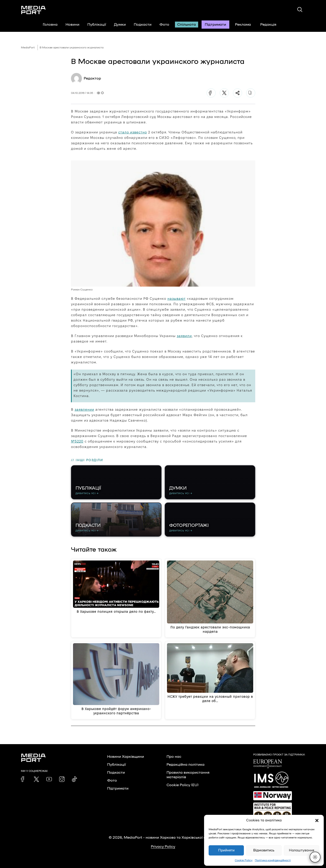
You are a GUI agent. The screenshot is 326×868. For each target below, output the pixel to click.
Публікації (97, 25)
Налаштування (302, 850)
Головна (50, 25)
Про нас (174, 757)
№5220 (77, 441)
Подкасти (143, 25)
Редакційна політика (186, 765)
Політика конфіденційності (273, 860)
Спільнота (187, 25)
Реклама (243, 25)
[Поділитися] (238, 93)
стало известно (133, 132)
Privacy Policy (163, 847)
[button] (317, 820)
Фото (164, 25)
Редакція (271, 25)
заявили (184, 336)
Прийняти (226, 850)
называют (177, 299)
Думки (120, 25)
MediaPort (28, 48)
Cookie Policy (244, 860)
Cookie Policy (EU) (182, 785)
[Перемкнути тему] (315, 857)
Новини (72, 25)
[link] (24, 779)
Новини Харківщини (126, 757)
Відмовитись (264, 850)
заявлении (84, 409)
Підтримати (215, 25)
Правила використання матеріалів (188, 775)
